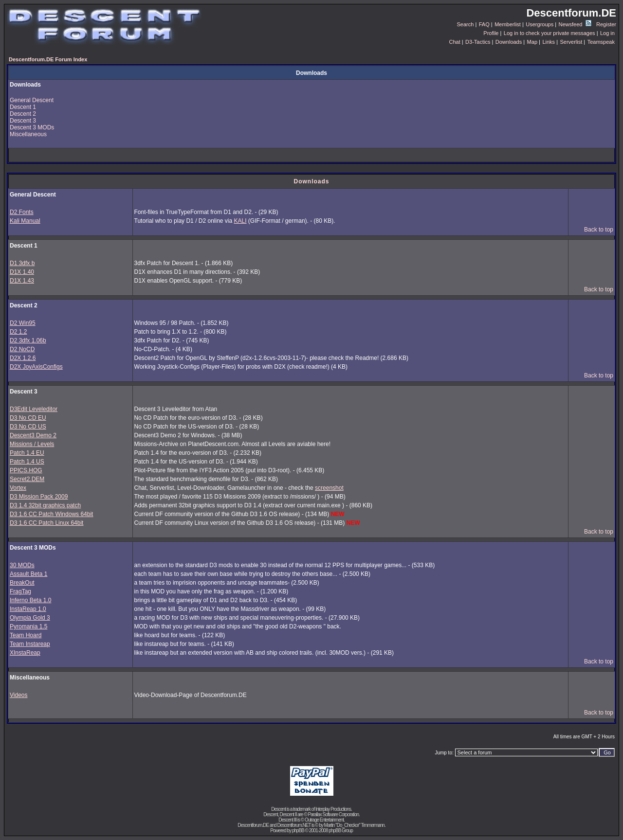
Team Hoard (26, 635)
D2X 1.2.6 (23, 358)
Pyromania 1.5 (28, 626)
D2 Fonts (22, 212)
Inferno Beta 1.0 (30, 600)
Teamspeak (601, 42)
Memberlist (508, 24)
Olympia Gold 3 (30, 618)
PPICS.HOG (26, 470)
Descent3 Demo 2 (33, 435)
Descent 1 (23, 107)
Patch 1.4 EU (27, 453)
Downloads (509, 42)
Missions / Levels (32, 444)
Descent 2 (23, 114)
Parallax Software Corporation (333, 814)
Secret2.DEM (27, 479)
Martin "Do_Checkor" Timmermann (354, 825)
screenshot (329, 488)
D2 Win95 (23, 323)
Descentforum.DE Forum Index (48, 59)
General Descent (32, 100)
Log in (607, 33)
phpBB (298, 831)
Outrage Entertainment (324, 820)
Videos (18, 695)
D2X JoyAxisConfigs (36, 367)
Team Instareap (30, 644)
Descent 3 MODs (32, 127)
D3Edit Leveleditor (34, 409)
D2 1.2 (18, 332)
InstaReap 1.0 (28, 609)
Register (606, 24)
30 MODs (22, 565)
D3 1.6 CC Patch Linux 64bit (46, 523)
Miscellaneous (28, 134)
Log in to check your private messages (550, 33)
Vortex (18, 488)
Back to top (599, 230)
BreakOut (22, 583)
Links (549, 42)
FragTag (20, 591)
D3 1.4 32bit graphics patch (45, 505)
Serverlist (571, 42)
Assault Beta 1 (28, 574)
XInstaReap (25, 653)
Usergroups (540, 24)
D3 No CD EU (28, 418)
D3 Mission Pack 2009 (39, 497)
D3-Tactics (478, 42)
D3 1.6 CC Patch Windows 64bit (51, 514)
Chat (454, 42)
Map (532, 42)
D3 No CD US (28, 427)
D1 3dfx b (22, 263)
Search (466, 24)
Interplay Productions (333, 809)
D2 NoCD (22, 349)
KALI (240, 221)
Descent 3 (23, 121)
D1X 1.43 (22, 281)
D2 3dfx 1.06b (28, 340)
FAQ (484, 24)
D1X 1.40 (22, 272)
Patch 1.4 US (27, 462)
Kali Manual (25, 221)
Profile (491, 33)
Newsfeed (575, 24)
